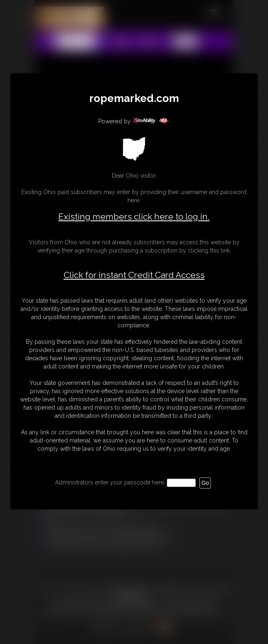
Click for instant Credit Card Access (134, 275)
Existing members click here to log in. (134, 217)
